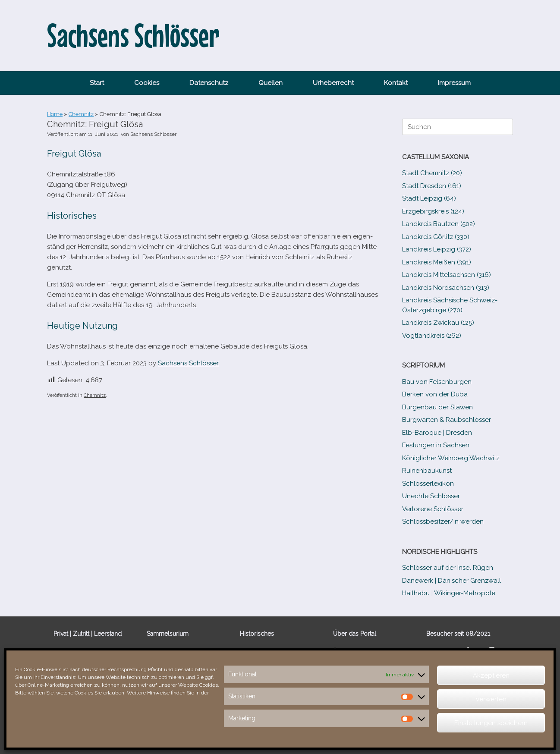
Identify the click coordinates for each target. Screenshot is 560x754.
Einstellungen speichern (491, 723)
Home (55, 114)
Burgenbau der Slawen (437, 407)
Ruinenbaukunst (427, 471)
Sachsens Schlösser (153, 134)
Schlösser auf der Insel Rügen (448, 568)
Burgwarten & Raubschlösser (447, 420)
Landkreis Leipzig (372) (437, 249)
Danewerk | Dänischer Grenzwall (451, 581)
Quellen (271, 83)
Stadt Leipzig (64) (429, 198)
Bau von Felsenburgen (437, 382)
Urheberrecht (333, 83)
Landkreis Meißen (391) (437, 262)
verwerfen (491, 699)
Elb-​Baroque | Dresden (437, 433)
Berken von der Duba (435, 394)
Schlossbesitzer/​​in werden (443, 522)
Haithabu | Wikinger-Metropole (449, 593)
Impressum (454, 83)
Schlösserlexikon (428, 484)
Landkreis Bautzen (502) (439, 224)
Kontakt (396, 83)
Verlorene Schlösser (433, 509)
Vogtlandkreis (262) (432, 336)
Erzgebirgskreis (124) (433, 211)
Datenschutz (209, 83)
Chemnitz (81, 114)
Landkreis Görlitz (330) (436, 237)
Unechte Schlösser (431, 496)
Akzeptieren (491, 675)
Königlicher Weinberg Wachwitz (451, 458)
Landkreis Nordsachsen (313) (446, 288)
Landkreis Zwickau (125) (438, 323)
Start (97, 83)
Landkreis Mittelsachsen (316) (447, 275)
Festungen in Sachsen (436, 445)
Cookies (147, 83)
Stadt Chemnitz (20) (432, 173)
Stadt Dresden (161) (432, 186)
